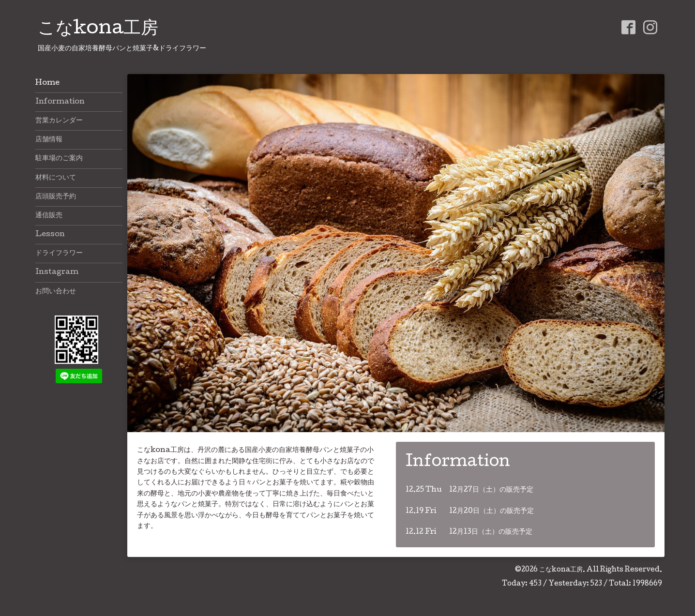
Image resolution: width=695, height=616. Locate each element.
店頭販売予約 (56, 197)
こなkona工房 (98, 30)
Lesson (50, 235)
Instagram (57, 272)
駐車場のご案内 (59, 159)
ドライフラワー (59, 254)
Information (60, 102)
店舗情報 (49, 140)
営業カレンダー (59, 121)
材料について (56, 178)
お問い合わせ (56, 292)
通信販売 (49, 216)
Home (47, 83)
